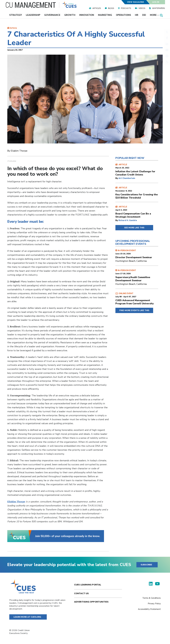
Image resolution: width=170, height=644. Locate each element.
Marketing (105, 15)
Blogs (111, 8)
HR (137, 15)
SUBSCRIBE (146, 565)
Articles (97, 8)
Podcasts (126, 8)
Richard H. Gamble (128, 220)
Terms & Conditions (152, 598)
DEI (144, 15)
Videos (142, 8)
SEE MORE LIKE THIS (134, 228)
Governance (52, 15)
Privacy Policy (154, 604)
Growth (70, 15)
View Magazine (135, 2)
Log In (156, 2)
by (117, 178)
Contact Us (81, 593)
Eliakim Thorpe (16, 502)
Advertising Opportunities (91, 602)
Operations (123, 15)
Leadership (33, 15)
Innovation (87, 15)
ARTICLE (137, 170)
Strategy (16, 15)
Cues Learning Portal (88, 585)
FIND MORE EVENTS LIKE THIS (134, 310)
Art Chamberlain (127, 178)
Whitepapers (159, 8)
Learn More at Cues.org (27, 617)
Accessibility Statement (149, 609)
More (154, 15)
